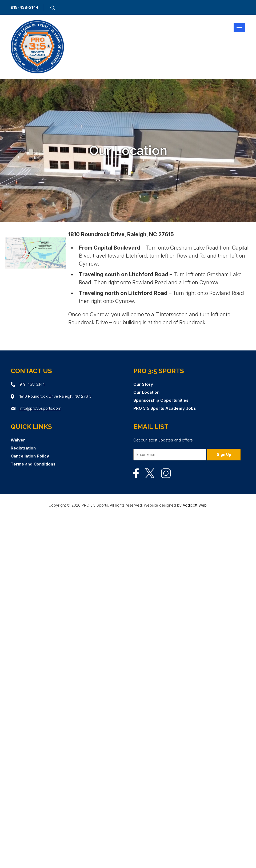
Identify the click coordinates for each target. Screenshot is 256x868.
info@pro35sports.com (40, 408)
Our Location (146, 392)
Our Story (143, 384)
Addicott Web (195, 505)
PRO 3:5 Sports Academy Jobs (165, 408)
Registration (23, 448)
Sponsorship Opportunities (161, 400)
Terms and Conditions (33, 464)
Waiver (18, 440)
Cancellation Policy (30, 456)
